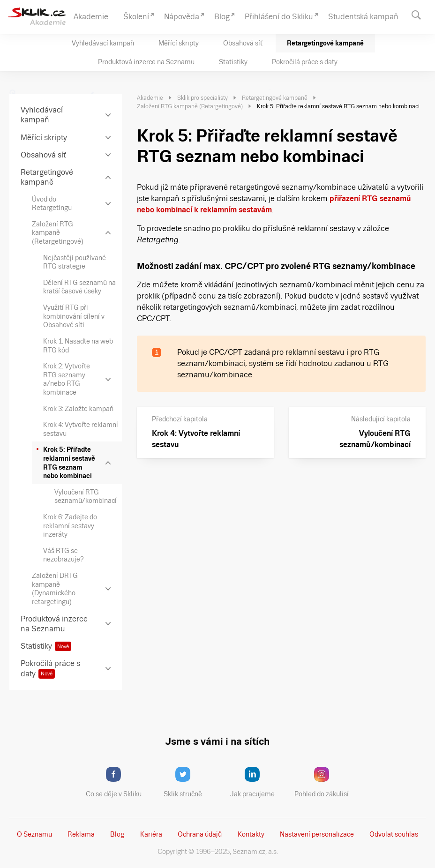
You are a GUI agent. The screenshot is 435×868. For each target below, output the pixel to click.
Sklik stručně (190, 782)
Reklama (81, 834)
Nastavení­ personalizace (317, 834)
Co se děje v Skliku (117, 782)
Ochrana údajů (200, 834)
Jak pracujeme (258, 782)
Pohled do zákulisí (325, 782)
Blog (117, 834)
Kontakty (251, 834)
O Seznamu (34, 834)
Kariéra (151, 834)
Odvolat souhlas (394, 834)
